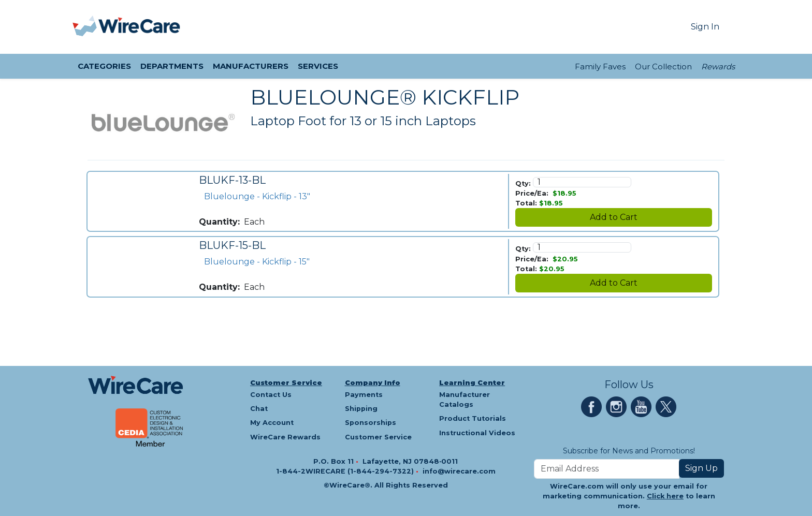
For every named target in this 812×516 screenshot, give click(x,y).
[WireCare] (140, 27)
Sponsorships (371, 423)
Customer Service (286, 383)
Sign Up (701, 468)
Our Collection (663, 67)
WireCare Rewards (285, 437)
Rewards (718, 67)
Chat (259, 409)
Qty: (523, 183)
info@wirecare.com (459, 471)
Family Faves (600, 67)
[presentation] (85, 27)
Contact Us (271, 395)
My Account (272, 423)
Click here (665, 496)
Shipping (361, 409)
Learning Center (472, 383)
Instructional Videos (477, 433)
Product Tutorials (473, 418)
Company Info (373, 383)
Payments (364, 395)
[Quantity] (582, 182)
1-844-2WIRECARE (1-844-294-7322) (346, 471)
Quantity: (219, 222)
